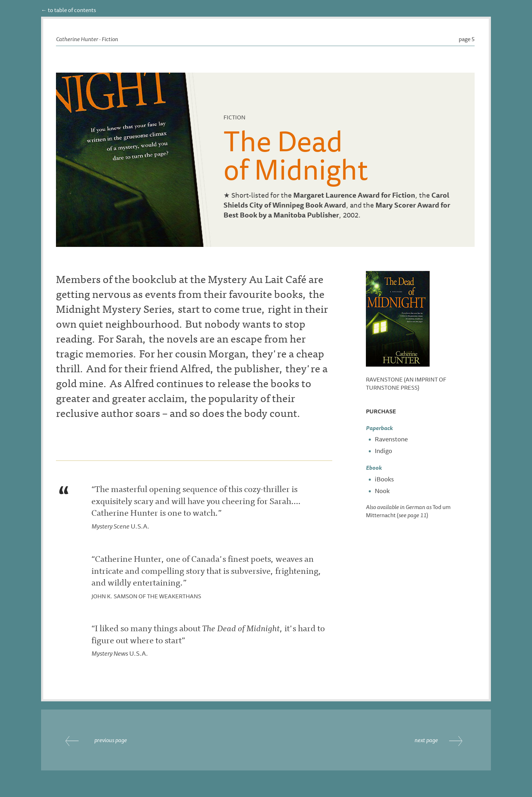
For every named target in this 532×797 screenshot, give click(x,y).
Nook (382, 491)
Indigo (383, 451)
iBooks (384, 479)
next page (426, 740)
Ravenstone (391, 439)
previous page (111, 740)
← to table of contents (69, 10)
